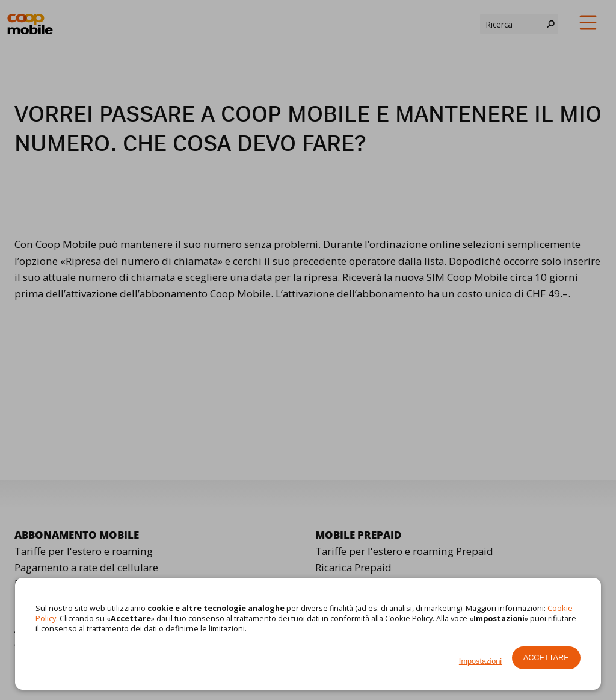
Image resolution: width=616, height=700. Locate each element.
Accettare (546, 658)
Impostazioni (480, 661)
